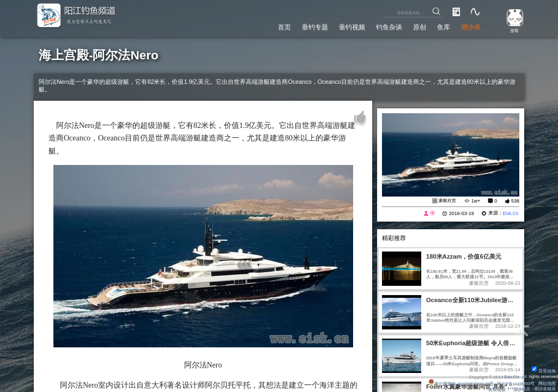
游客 (512, 31)
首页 (269, 27)
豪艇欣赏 (446, 201)
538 (515, 201)
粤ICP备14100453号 (514, 383)
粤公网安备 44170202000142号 (457, 383)
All (524, 376)
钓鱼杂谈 (382, 27)
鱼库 (440, 27)
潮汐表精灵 (545, 389)
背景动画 (544, 370)
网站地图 (547, 383)
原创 (415, 27)
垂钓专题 (302, 27)
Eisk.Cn (510, 214)
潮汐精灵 (521, 389)
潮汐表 (469, 27)
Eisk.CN (510, 376)
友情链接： (498, 389)
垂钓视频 (342, 27)
